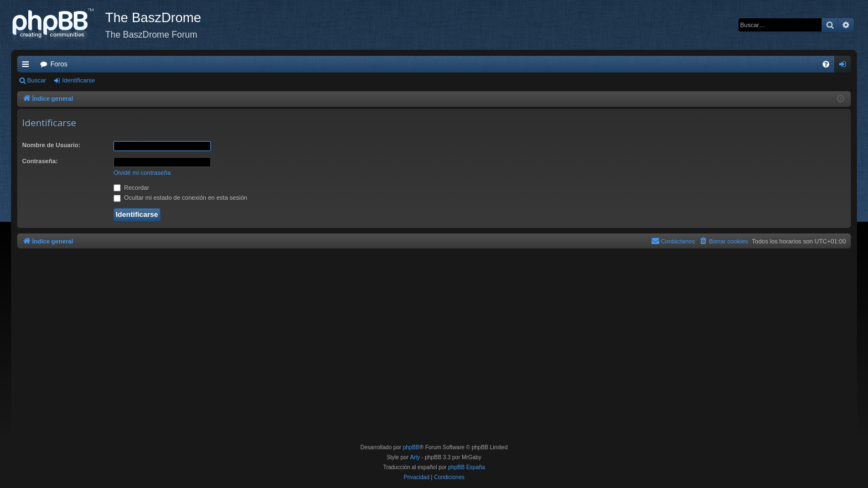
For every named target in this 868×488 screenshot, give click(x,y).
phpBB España (466, 467)
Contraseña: (40, 161)
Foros (59, 64)
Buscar (37, 80)
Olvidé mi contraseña (142, 173)
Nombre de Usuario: (51, 145)
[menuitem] (826, 64)
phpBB (411, 447)
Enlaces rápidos (28, 66)
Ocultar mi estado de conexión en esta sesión (180, 198)
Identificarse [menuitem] (845, 66)
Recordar (131, 188)
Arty (415, 457)
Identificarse (78, 80)
